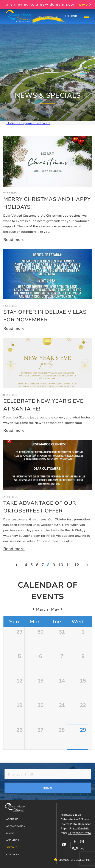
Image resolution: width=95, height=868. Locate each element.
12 (77, 565)
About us (12, 819)
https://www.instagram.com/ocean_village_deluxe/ (82, 842)
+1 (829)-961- (81, 828)
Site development (82, 860)
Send (48, 788)
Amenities (13, 840)
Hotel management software (28, 123)
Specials (12, 847)
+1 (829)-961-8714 (79, 833)
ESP (74, 16)
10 (61, 565)
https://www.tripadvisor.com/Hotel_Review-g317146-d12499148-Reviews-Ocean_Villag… (75, 848)
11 (69, 565)
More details (47, 189)
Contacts (12, 854)
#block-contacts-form (64, 845)
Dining (10, 833)
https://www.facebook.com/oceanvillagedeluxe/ (75, 842)
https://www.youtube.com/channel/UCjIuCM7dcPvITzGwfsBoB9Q (82, 848)
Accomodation (16, 826)
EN (67, 16)
